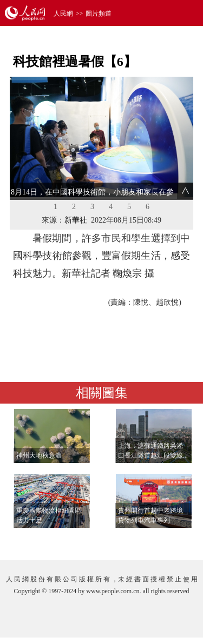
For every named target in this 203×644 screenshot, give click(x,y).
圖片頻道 (99, 14)
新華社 (76, 220)
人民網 (63, 14)
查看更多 (163, 541)
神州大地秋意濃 (39, 455)
